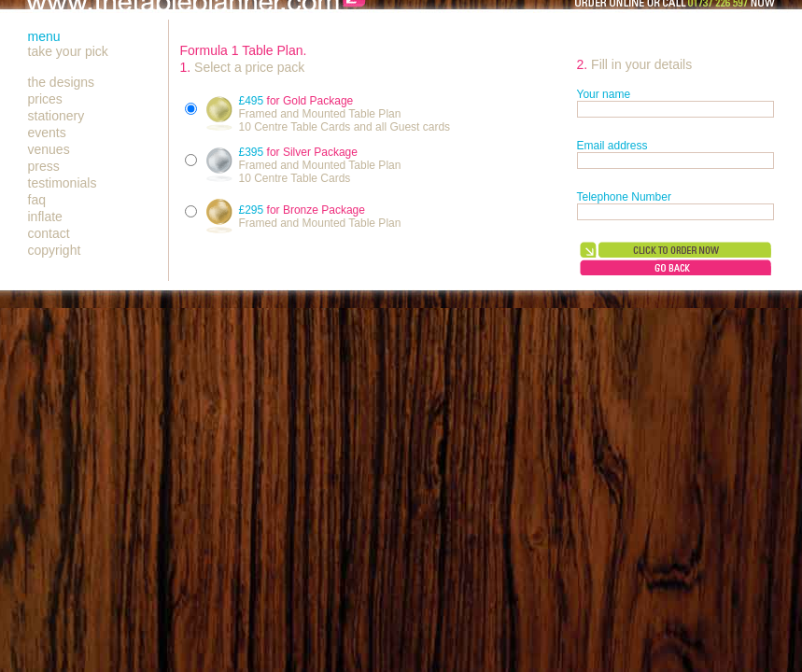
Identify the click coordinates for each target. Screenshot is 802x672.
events (47, 133)
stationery (56, 116)
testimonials (63, 183)
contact (49, 233)
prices (45, 99)
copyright (55, 250)
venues (49, 149)
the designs (62, 82)
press (44, 166)
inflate (45, 217)
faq (37, 200)
